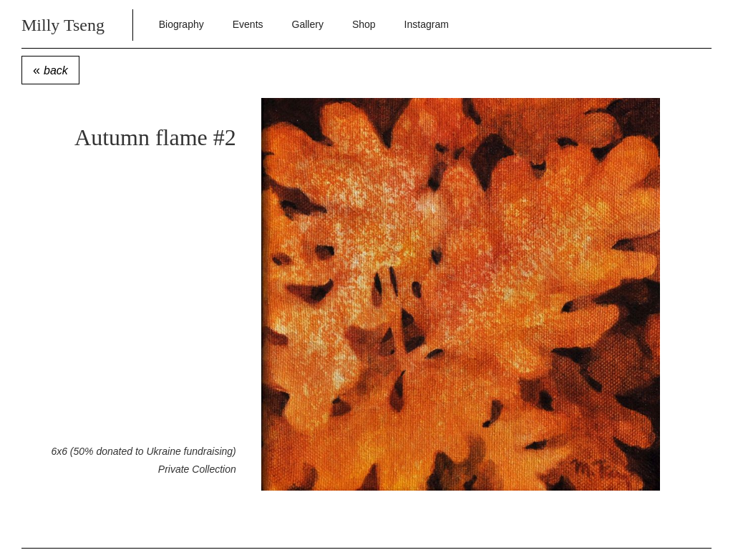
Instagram (427, 24)
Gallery (308, 24)
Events (248, 24)
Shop (364, 24)
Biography (181, 24)
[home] (83, 24)
